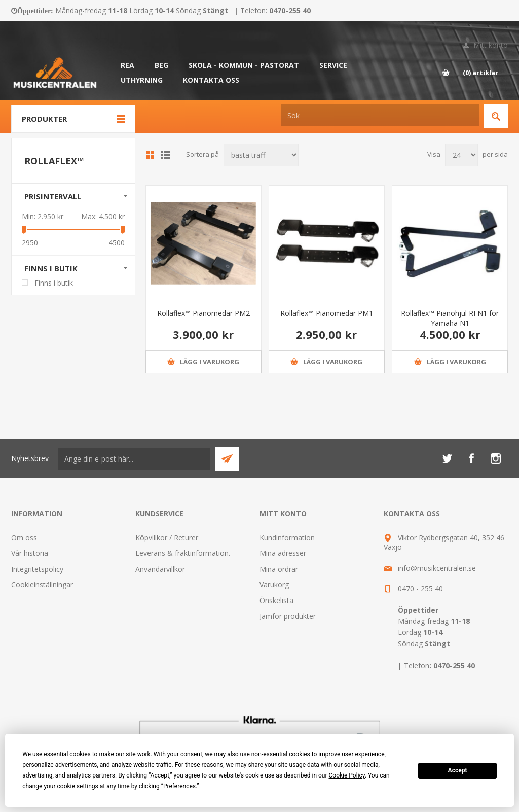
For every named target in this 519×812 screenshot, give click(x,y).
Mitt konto (491, 45)
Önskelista (276, 600)
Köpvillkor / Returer (167, 537)
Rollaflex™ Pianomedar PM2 (203, 313)
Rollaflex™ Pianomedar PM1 (327, 313)
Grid (150, 155)
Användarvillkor (160, 569)
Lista (165, 155)
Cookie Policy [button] (347, 775)
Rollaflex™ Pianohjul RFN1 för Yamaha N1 (450, 318)
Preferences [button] (179, 786)
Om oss (24, 537)
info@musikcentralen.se (437, 568)
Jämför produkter (288, 616)
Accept (458, 770)
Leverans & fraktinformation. (183, 553)
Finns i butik (51, 268)
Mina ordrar (279, 569)
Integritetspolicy (37, 569)
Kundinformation (287, 537)
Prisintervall (53, 196)
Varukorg (274, 585)
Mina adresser (283, 553)
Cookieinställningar (42, 585)
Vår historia (30, 553)
